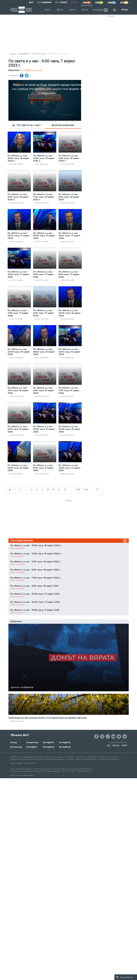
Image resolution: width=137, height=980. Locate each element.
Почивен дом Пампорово (108, 759)
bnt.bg (13, 742)
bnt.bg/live (32, 747)
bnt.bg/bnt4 (65, 747)
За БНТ (13, 757)
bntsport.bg (32, 742)
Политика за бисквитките (81, 769)
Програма (70, 757)
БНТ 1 (48, 10)
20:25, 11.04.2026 (17, 721)
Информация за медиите (55, 759)
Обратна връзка (53, 771)
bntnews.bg (16, 747)
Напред (114, 757)
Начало (13, 54)
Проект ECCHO (84, 771)
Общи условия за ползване (21, 769)
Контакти (92, 757)
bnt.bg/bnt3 (65, 742)
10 (65, 490)
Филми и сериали (57, 757)
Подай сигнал (104, 757)
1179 (86, 490)
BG (126, 10)
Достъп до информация (33, 759)
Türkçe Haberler (29, 763)
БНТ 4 (85, 10)
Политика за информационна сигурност (27, 771)
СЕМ (64, 771)
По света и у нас (39, 54)
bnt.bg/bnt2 (49, 747)
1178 (78, 490)
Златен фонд (43, 757)
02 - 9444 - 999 (117, 745)
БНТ (31, 2)
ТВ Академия (15, 759)
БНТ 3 (73, 10)
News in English (16, 763)
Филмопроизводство (26, 757)
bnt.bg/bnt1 (48, 742)
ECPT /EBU (71, 771)
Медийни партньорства (86, 759)
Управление (81, 757)
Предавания (24, 54)
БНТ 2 (60, 10)
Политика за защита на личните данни (51, 769)
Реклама (111, 16)
